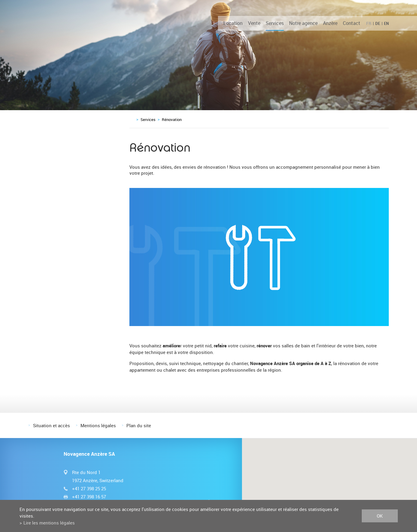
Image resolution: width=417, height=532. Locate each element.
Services (275, 23)
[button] (329, 475)
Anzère (330, 23)
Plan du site (139, 425)
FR (369, 23)
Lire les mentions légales (49, 523)
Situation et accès (51, 425)
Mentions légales (98, 425)
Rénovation (172, 119)
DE (378, 23)
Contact (352, 23)
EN (386, 23)
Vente (254, 23)
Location (233, 23)
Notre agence (303, 23)
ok (380, 516)
